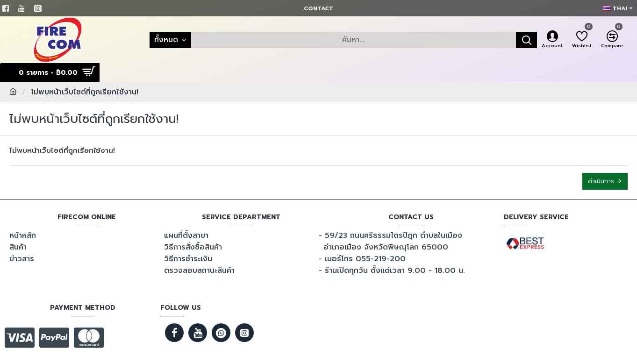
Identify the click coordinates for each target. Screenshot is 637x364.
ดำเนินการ (601, 181)
